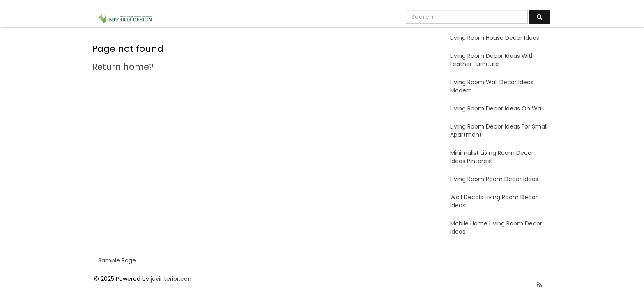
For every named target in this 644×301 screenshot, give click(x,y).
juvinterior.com (172, 279)
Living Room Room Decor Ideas (494, 179)
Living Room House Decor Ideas (495, 38)
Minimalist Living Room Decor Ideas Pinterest (492, 157)
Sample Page (117, 260)
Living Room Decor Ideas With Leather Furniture (492, 60)
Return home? (123, 67)
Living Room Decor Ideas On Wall (497, 108)
